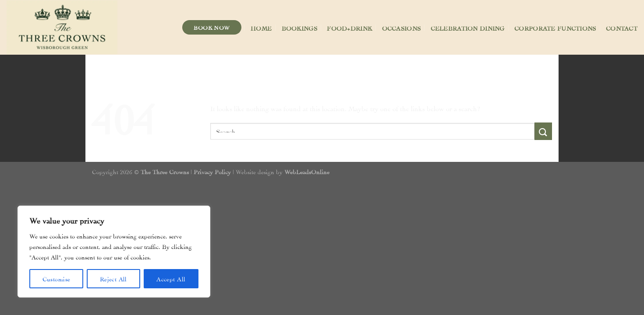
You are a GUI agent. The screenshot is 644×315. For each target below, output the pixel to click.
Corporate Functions (555, 28)
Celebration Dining (468, 28)
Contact (622, 28)
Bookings (299, 28)
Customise (57, 278)
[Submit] (543, 131)
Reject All (113, 278)
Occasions (402, 28)
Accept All (171, 278)
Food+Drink (349, 28)
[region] (114, 252)
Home (261, 28)
